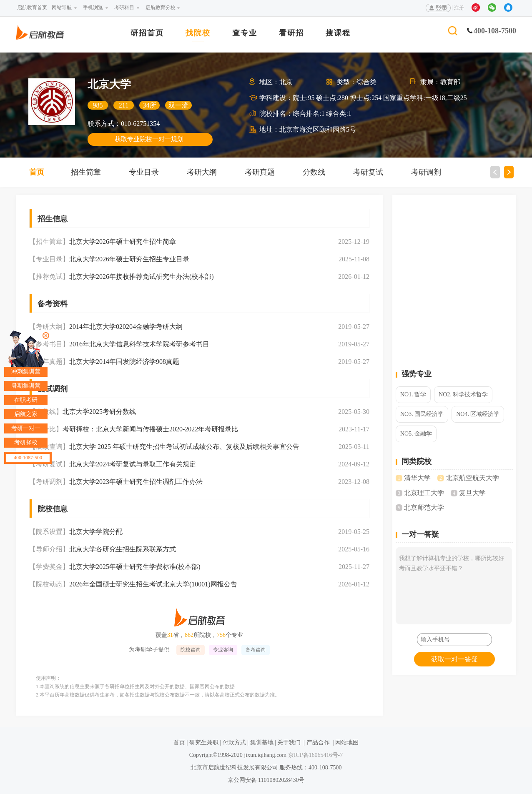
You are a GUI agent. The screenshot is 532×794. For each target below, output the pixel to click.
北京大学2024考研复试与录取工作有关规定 (133, 464)
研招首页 (147, 33)
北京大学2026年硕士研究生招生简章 (123, 242)
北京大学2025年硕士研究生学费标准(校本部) (135, 567)
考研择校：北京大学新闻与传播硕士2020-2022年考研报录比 (150, 429)
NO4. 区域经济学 (478, 414)
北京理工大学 (424, 493)
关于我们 (289, 743)
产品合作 (318, 743)
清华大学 (417, 478)
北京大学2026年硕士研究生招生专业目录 (129, 259)
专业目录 (144, 172)
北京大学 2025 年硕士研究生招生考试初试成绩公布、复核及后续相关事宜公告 (184, 447)
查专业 (245, 33)
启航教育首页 (32, 8)
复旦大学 (472, 493)
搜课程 (338, 33)
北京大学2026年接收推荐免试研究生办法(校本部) (142, 277)
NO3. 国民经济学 (422, 414)
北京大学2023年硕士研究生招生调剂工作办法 (136, 482)
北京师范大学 (424, 507)
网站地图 (347, 743)
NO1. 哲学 (413, 394)
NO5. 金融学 (416, 434)
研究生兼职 (204, 743)
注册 (459, 8)
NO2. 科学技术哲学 (463, 394)
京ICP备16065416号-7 (315, 755)
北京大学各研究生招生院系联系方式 (123, 549)
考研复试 (368, 172)
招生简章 (86, 172)
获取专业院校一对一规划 (149, 139)
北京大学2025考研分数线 (99, 412)
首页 (37, 172)
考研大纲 (202, 172)
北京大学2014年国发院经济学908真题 (124, 362)
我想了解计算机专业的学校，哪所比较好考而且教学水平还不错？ (454, 586)
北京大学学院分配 (96, 532)
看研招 (291, 33)
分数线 (314, 172)
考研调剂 (426, 172)
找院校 (198, 33)
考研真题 (260, 172)
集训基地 (262, 743)
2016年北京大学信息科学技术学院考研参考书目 (139, 344)
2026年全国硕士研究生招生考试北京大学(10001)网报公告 (153, 584)
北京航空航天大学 (472, 478)
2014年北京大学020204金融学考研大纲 (126, 327)
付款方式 (234, 743)
